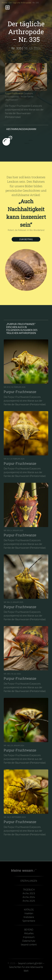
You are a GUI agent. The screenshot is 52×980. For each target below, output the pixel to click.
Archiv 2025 (29, 901)
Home (5, 3)
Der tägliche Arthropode (20, 3)
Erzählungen (29, 881)
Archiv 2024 (29, 897)
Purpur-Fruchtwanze (14, 93)
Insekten (29, 913)
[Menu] (7, 7)
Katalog (29, 910)
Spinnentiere (29, 921)
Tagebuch (29, 890)
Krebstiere (29, 917)
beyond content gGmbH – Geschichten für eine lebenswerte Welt (27, 967)
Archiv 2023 (29, 893)
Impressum (29, 937)
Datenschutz (29, 941)
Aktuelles (29, 933)
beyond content (29, 944)
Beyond (29, 930)
